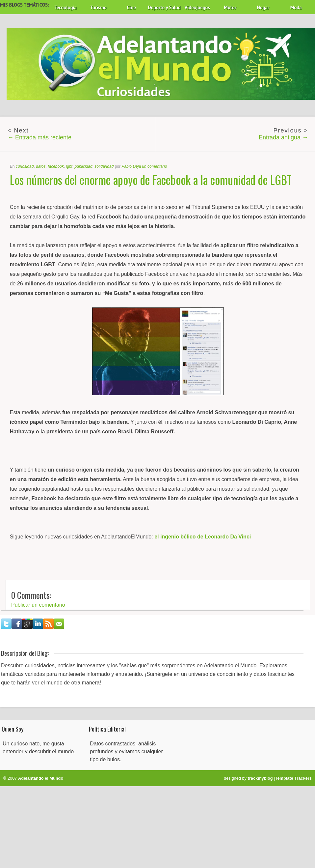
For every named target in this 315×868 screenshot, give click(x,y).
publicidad (84, 166)
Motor (230, 7)
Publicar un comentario (38, 605)
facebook (56, 166)
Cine (131, 7)
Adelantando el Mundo (41, 778)
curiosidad (25, 166)
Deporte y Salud (164, 7)
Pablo (127, 166)
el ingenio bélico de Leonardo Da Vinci (203, 537)
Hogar (263, 7)
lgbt (69, 166)
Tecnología (65, 7)
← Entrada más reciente (39, 137)
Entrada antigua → (283, 137)
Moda (296, 7)
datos (41, 166)
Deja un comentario (150, 166)
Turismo (98, 7)
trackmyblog (260, 778)
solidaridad (104, 166)
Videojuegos (197, 7)
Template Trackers (293, 778)
